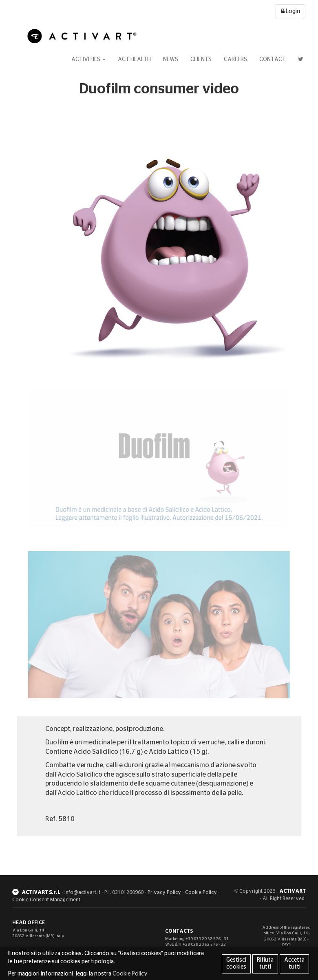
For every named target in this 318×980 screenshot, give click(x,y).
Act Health (134, 60)
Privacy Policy (164, 892)
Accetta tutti (294, 964)
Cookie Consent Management (46, 900)
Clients (201, 60)
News (171, 60)
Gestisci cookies (236, 964)
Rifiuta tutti (265, 964)
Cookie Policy (201, 892)
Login (290, 11)
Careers (235, 60)
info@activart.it (82, 892)
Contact (273, 60)
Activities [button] (88, 60)
